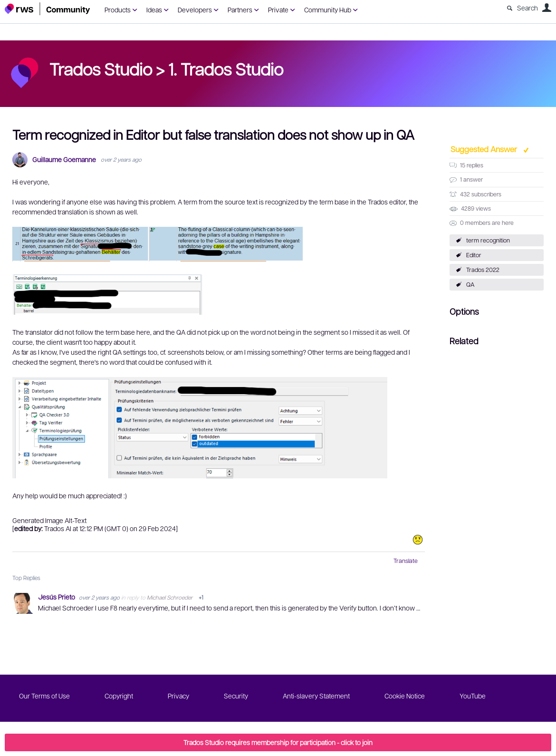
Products (118, 10)
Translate (406, 561)
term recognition (488, 240)
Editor (474, 255)
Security (236, 696)
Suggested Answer (485, 149)
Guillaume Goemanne (64, 160)
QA (470, 284)
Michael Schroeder (170, 597)
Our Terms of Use (44, 696)
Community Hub (328, 10)
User (546, 8)
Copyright (119, 696)
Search (527, 8)
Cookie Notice (405, 696)
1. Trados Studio (226, 68)
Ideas (154, 10)
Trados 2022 (483, 270)
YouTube (473, 696)
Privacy (178, 696)
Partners (240, 10)
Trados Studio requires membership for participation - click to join (278, 742)
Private (278, 10)
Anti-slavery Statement (316, 696)
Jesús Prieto (57, 597)
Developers (195, 10)
